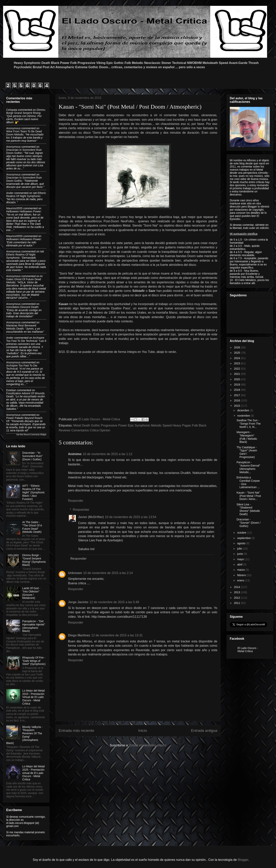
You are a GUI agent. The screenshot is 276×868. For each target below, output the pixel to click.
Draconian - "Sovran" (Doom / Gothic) (248, 523)
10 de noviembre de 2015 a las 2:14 (108, 573)
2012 (237, 598)
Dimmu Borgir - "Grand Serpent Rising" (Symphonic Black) (34, 560)
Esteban (11, 390)
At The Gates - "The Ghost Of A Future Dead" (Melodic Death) (32, 527)
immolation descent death (22, 307)
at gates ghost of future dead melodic (24, 279)
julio (240, 549)
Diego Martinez (79, 635)
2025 (237, 353)
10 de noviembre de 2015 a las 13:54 (131, 517)
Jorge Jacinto (78, 602)
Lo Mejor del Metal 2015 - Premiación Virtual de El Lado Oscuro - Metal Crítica (34, 697)
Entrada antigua (204, 731)
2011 (237, 603)
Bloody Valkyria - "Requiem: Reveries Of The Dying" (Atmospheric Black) (24, 735)
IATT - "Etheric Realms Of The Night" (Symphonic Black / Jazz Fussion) (34, 492)
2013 (237, 592)
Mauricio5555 (14, 208)
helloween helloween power (24, 211)
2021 (237, 374)
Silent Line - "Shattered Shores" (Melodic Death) (248, 509)
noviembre (244, 416)
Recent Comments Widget (35, 435)
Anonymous (13, 128)
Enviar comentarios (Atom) (148, 745)
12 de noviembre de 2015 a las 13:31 (117, 635)
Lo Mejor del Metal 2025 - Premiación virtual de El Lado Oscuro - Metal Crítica (34, 773)
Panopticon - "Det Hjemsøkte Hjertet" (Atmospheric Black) (34, 626)
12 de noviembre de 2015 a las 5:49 (114, 602)
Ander (10, 193)
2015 (237, 406)
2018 (237, 390)
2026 (237, 347)
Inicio (143, 731)
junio (240, 554)
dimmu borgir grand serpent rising (26, 111)
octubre (242, 533)
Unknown (75, 573)
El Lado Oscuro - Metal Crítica (248, 650)
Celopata (12, 110)
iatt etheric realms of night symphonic (26, 195)
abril (240, 564)
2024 (237, 358)
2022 (237, 369)
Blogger (243, 860)
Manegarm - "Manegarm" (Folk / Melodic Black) (247, 437)
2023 (237, 363)
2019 (237, 385)
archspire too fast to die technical (25, 339)
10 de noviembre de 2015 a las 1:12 (107, 454)
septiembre (244, 538)
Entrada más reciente (76, 731)
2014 (237, 587)
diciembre (243, 410)
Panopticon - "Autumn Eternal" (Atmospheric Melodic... (248, 467)
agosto (242, 543)
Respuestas (81, 510)
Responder (76, 501)
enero (241, 580)
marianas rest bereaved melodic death (21, 327)
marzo (241, 570)
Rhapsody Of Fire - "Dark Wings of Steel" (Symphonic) (34, 661)
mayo (241, 559)
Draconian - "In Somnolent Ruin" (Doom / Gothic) (33, 456)
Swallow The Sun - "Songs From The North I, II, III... (249, 424)
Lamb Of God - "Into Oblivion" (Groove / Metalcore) (31, 593)
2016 (237, 400)
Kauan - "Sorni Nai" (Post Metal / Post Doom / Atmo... (249, 496)
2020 (237, 379)
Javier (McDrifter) (91, 517)
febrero (242, 575)
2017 (237, 395)
